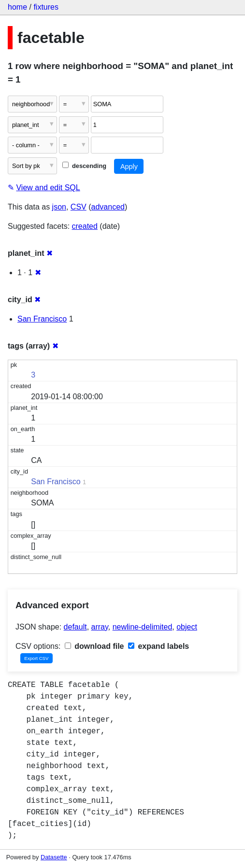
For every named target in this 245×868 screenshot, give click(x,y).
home (17, 7)
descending (84, 166)
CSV (79, 207)
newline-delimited (143, 627)
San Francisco (42, 319)
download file (94, 646)
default (75, 627)
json (59, 207)
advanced (108, 207)
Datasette (54, 857)
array (100, 627)
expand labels (159, 646)
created (85, 226)
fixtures (46, 7)
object (187, 627)
